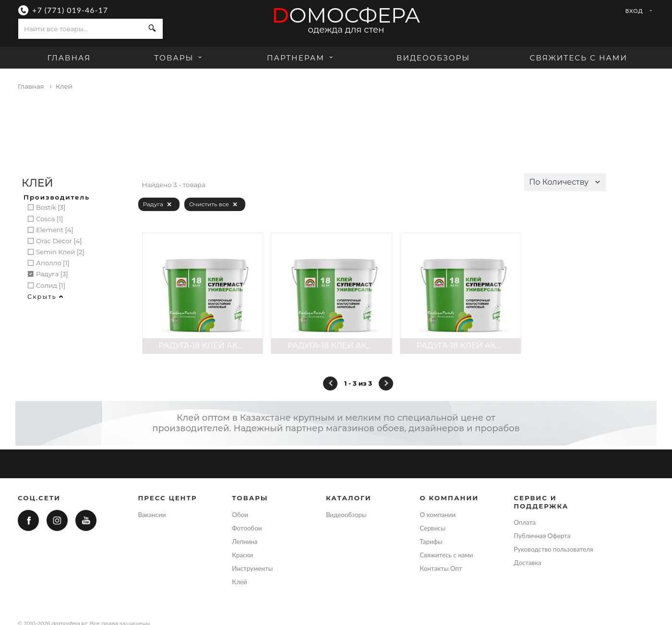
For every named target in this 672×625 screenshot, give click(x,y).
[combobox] (80, 29)
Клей (239, 582)
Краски (242, 555)
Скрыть (46, 297)
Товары (179, 58)
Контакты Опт (441, 568)
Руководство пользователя (553, 549)
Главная (69, 58)
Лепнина (245, 542)
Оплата (525, 522)
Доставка (527, 563)
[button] (565, 182)
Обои (240, 515)
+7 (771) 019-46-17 (70, 10)
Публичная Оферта (542, 536)
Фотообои (247, 528)
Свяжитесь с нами (578, 58)
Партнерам (301, 58)
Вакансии (152, 515)
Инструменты (252, 568)
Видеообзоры (433, 58)
